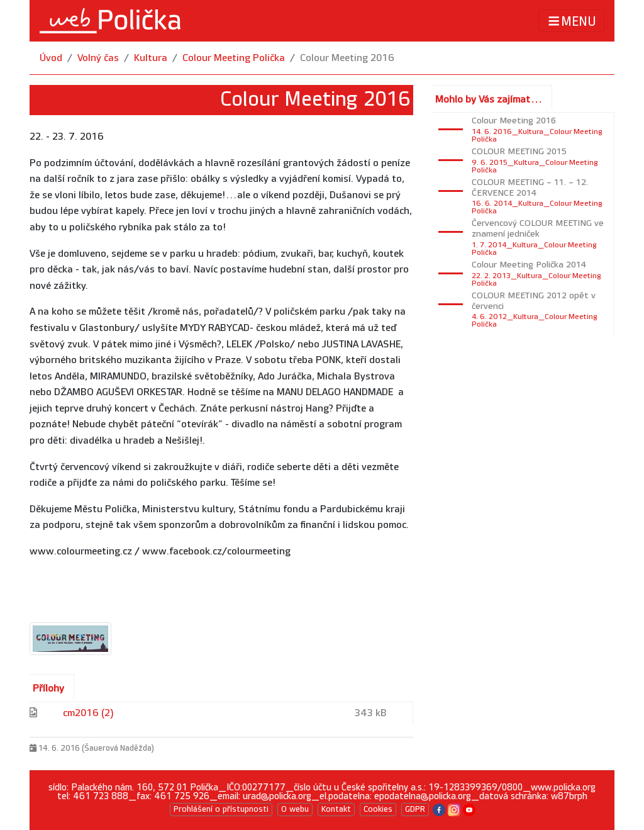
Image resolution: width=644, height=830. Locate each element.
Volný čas (98, 58)
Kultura (151, 58)
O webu (295, 809)
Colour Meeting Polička (234, 58)
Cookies (378, 809)
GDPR (415, 809)
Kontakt (336, 809)
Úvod (51, 58)
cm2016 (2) (88, 713)
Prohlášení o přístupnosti (221, 809)
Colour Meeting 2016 (347, 58)
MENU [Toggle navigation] (571, 21)
